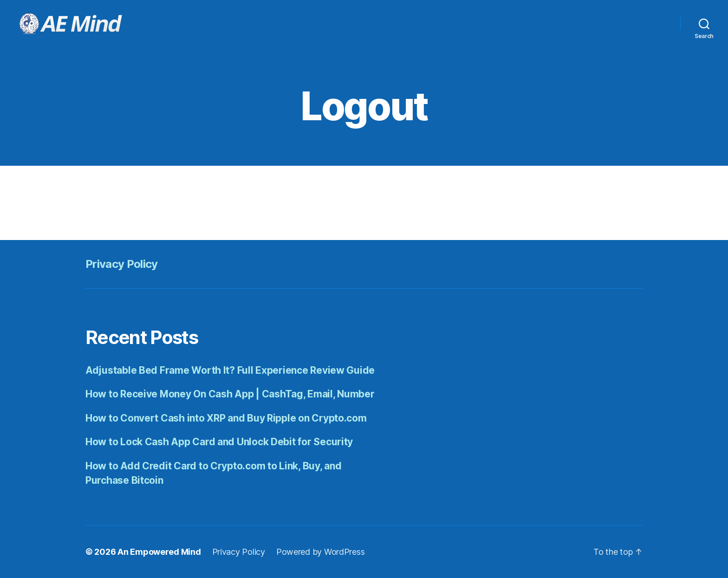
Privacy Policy (122, 264)
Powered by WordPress (321, 552)
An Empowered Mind (159, 552)
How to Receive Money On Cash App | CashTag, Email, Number (230, 394)
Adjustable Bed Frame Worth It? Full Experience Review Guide (230, 370)
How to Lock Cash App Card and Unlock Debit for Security (219, 442)
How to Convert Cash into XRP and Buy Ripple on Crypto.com (226, 418)
